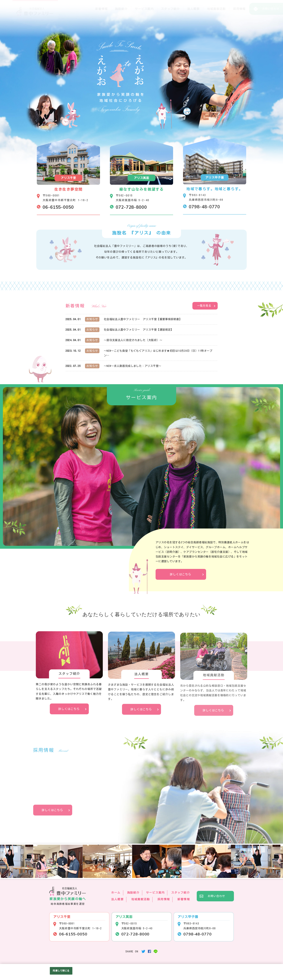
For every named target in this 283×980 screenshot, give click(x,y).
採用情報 (239, 9)
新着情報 (101, 9)
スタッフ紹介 (170, 9)
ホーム (116, 893)
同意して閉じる (61, 971)
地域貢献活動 (216, 9)
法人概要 (193, 9)
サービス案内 (144, 9)
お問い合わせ (216, 896)
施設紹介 (121, 9)
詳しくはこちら (180, 574)
